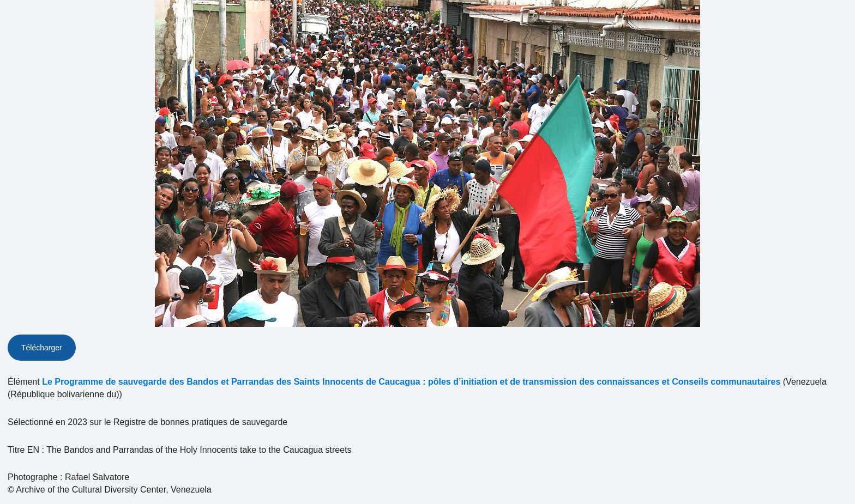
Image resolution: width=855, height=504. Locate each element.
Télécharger (42, 348)
